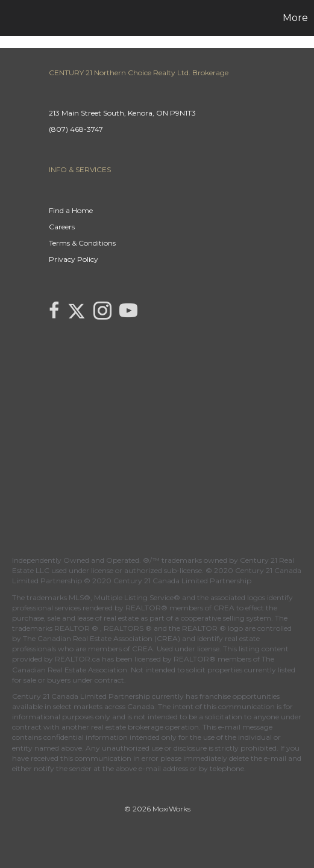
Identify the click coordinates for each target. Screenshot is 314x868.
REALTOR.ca (77, 659)
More (295, 18)
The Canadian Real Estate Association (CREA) (102, 638)
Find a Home (71, 210)
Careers (62, 227)
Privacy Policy (74, 259)
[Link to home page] (11, 18)
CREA (224, 608)
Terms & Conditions (82, 243)
